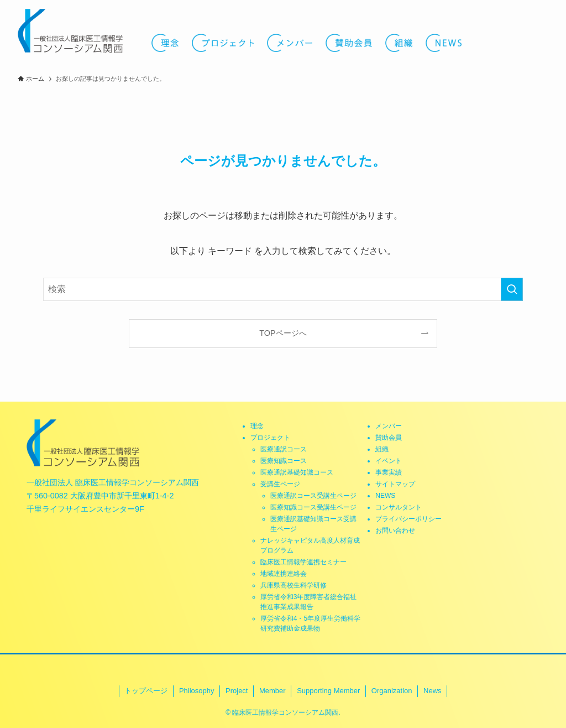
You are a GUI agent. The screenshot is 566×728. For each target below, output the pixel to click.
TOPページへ (283, 333)
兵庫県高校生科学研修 (294, 585)
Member (272, 691)
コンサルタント (399, 507)
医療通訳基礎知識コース (297, 472)
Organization (392, 691)
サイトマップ (395, 484)
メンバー (389, 426)
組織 (382, 449)
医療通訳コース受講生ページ (313, 496)
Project (237, 691)
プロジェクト (270, 438)
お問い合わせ (395, 531)
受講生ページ (280, 484)
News (433, 691)
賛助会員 (389, 438)
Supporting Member (328, 691)
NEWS (385, 496)
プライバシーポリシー (408, 519)
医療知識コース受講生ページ (313, 507)
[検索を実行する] (512, 289)
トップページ (146, 691)
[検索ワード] (283, 289)
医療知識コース (284, 461)
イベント (389, 461)
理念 (257, 426)
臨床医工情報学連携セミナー (303, 562)
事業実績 (389, 472)
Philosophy (197, 691)
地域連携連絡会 (284, 574)
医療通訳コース (284, 449)
